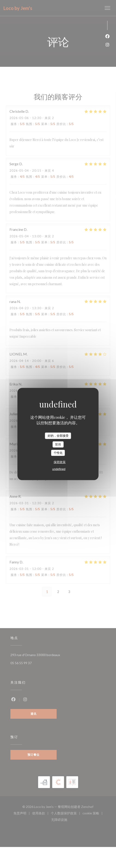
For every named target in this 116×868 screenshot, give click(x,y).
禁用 (58, 444)
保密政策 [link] (60, 462)
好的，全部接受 (58, 436)
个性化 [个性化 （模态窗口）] (58, 453)
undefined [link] (59, 469)
